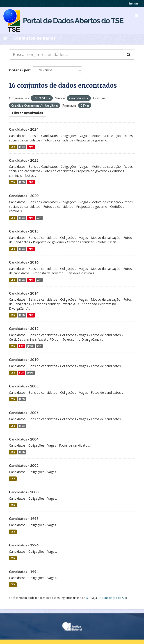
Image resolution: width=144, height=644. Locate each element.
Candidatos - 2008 (24, 386)
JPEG (22, 147)
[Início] (5, 38)
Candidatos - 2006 (24, 413)
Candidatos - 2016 (24, 262)
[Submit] (129, 54)
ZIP (39, 218)
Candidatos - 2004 (24, 439)
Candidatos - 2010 (24, 359)
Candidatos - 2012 (24, 328)
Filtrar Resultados (27, 113)
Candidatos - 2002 (24, 465)
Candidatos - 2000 (24, 492)
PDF (31, 147)
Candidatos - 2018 (24, 231)
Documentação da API (112, 598)
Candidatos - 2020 (24, 196)
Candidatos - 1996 (24, 545)
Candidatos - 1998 (24, 518)
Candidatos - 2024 (24, 129)
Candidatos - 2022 (24, 160)
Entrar (133, 3)
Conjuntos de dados (34, 38)
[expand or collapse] (137, 16)
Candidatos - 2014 (24, 293)
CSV (13, 147)
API (88, 598)
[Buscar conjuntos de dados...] (66, 54)
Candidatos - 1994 (24, 571)
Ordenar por (19, 70)
